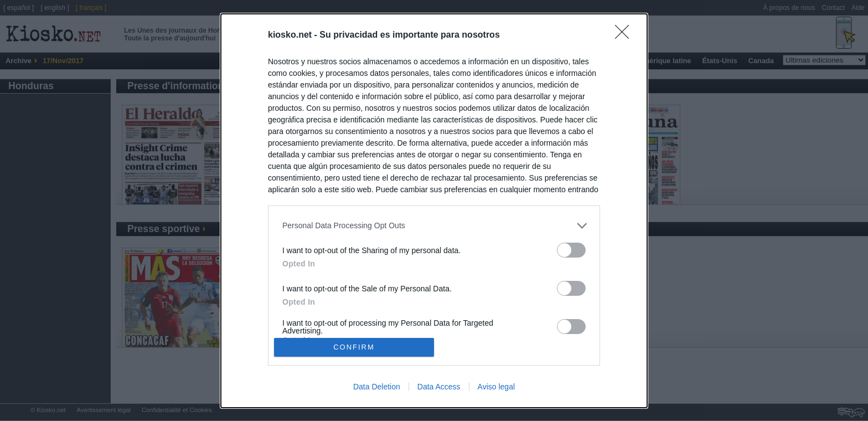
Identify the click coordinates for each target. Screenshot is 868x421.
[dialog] (434, 211)
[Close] (626, 35)
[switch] (571, 250)
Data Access (439, 387)
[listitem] (434, 226)
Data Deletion (377, 387)
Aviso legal (496, 387)
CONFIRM (354, 346)
